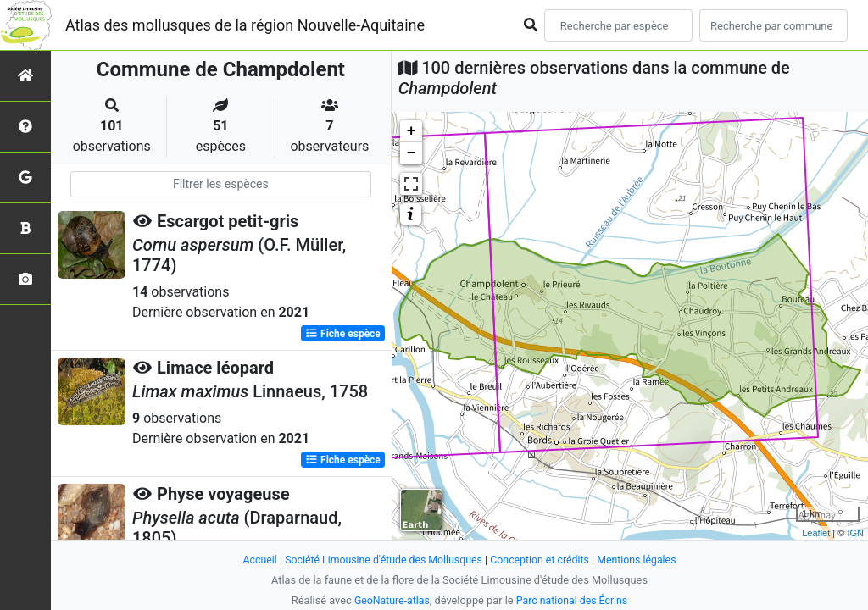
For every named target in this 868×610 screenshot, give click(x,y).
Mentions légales (643, 560)
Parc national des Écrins (573, 600)
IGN (855, 533)
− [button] (412, 153)
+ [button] (412, 131)
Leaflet (816, 533)
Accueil (253, 560)
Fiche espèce (343, 334)
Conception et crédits (543, 560)
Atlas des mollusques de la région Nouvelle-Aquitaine (245, 25)
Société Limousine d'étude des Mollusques (381, 560)
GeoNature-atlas (389, 600)
